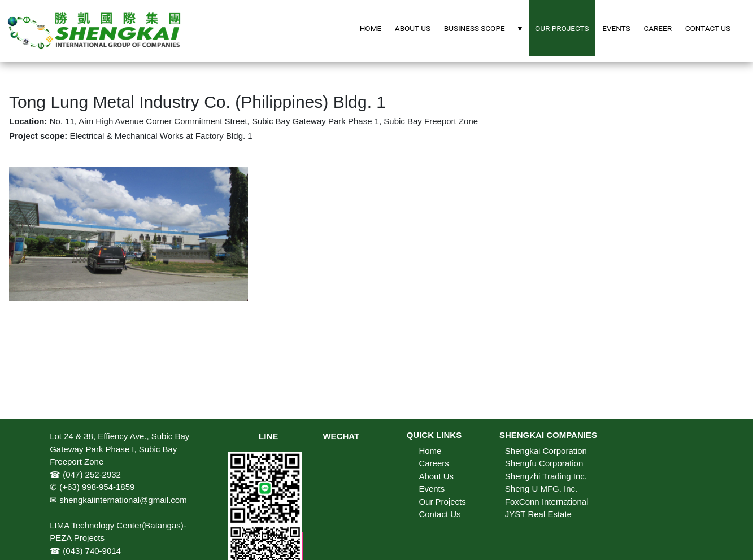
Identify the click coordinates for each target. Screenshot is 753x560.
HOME (371, 28)
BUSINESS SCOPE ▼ (484, 28)
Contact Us (439, 514)
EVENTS (616, 28)
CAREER (658, 28)
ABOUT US (413, 28)
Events (432, 489)
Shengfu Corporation (544, 463)
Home (430, 451)
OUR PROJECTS (562, 28)
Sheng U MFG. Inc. (541, 489)
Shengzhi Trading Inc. (546, 476)
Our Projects (442, 502)
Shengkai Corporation (546, 451)
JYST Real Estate (538, 514)
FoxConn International (547, 502)
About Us (436, 476)
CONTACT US (708, 28)
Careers (434, 463)
